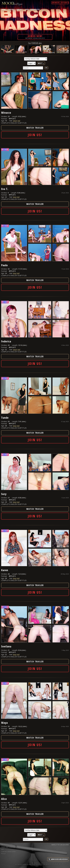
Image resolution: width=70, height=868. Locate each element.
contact (19, 9)
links (27, 9)
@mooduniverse (58, 859)
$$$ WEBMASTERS (7, 845)
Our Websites (35, 9)
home (4, 9)
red (19, 121)
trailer (11, 9)
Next (41, 63)
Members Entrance (61, 3)
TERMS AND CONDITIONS (9, 847)
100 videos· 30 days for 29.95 (35, 37)
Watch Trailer (35, 128)
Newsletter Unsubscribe (60, 845)
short (15, 121)
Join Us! (35, 135)
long (15, 197)
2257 (3, 849)
